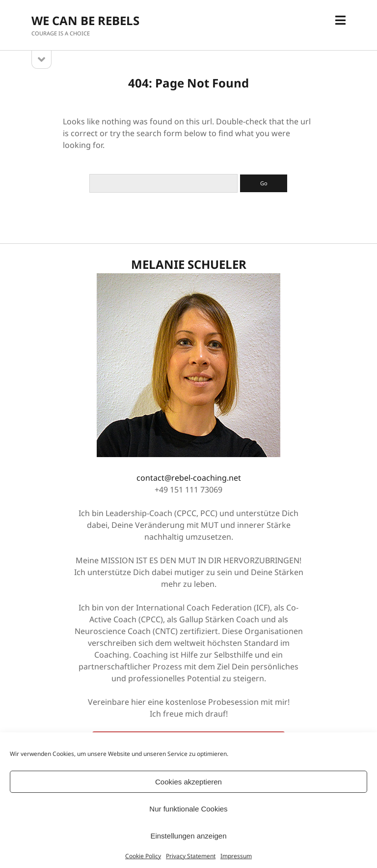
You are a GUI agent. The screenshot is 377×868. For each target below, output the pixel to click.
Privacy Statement (191, 856)
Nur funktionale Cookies (188, 809)
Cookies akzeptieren (188, 782)
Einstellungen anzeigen (188, 836)
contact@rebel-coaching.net (189, 478)
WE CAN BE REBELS (85, 20)
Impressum (236, 856)
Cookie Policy (143, 856)
